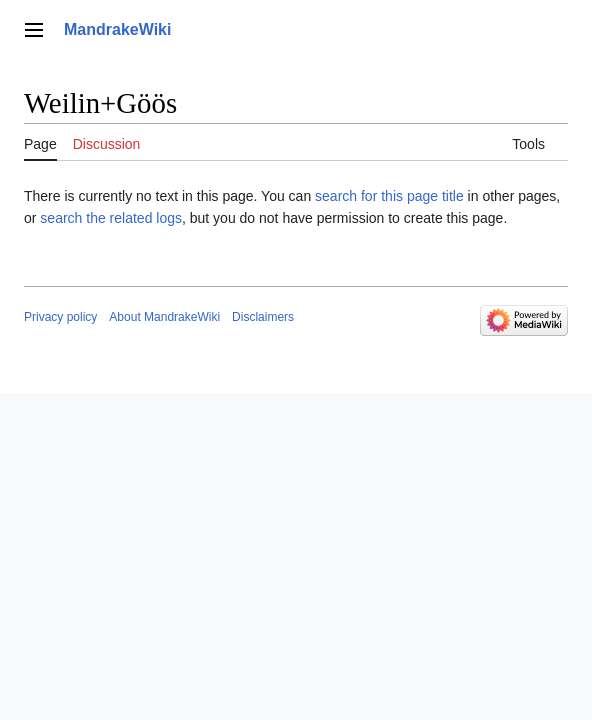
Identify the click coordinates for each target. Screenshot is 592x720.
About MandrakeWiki (164, 317)
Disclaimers (263, 317)
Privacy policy (60, 317)
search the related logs (111, 218)
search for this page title (389, 196)
